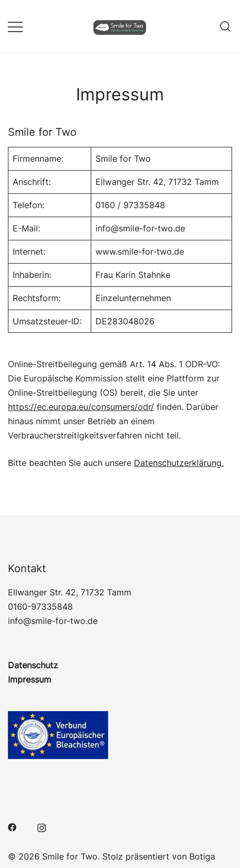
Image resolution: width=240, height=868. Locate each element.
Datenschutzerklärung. (179, 463)
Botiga (202, 856)
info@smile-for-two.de (53, 621)
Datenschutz (33, 665)
